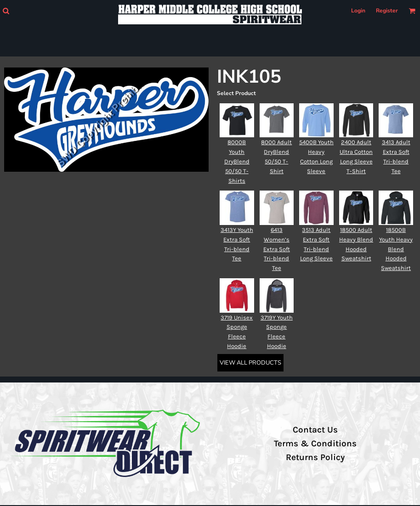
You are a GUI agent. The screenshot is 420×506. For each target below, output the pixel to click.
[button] (6, 11)
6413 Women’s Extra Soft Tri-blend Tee (277, 249)
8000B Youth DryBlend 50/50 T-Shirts (237, 161)
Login (358, 11)
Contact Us (315, 430)
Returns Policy (315, 457)
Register (387, 11)
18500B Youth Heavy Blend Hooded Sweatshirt (396, 249)
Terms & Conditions (315, 444)
